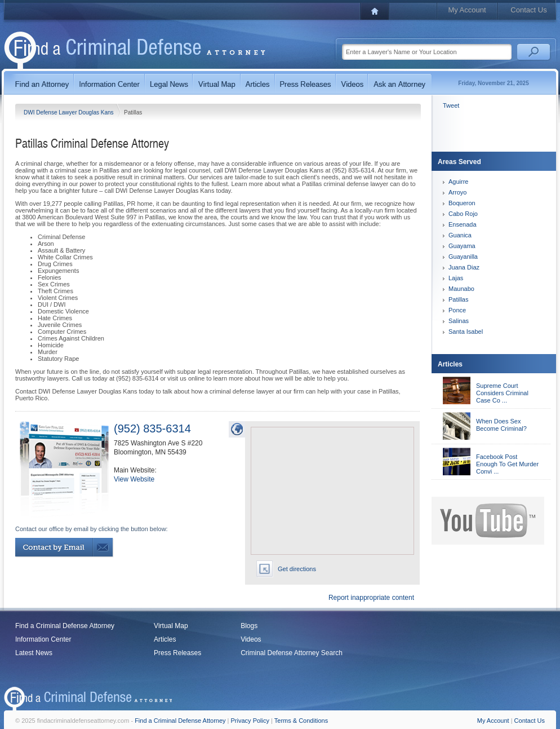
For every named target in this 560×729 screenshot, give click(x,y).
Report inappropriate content (371, 598)
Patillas (458, 299)
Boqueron (462, 203)
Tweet (451, 105)
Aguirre (458, 182)
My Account (467, 10)
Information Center (43, 639)
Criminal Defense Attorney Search (292, 653)
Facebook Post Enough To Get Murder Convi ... (507, 464)
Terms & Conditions (301, 721)
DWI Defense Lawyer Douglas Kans (69, 112)
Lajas (456, 278)
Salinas (459, 321)
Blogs (249, 626)
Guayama (462, 246)
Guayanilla (463, 257)
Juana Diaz (464, 267)
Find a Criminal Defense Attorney (65, 626)
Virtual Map (171, 626)
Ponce (457, 310)
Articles (165, 639)
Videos (251, 639)
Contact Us (528, 10)
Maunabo (461, 289)
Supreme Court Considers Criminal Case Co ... (502, 393)
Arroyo (457, 192)
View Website (134, 479)
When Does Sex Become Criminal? (501, 425)
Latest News (34, 653)
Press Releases (177, 653)
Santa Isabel (466, 332)
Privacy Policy (250, 721)
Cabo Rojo (463, 214)
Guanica (460, 235)
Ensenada (463, 224)
